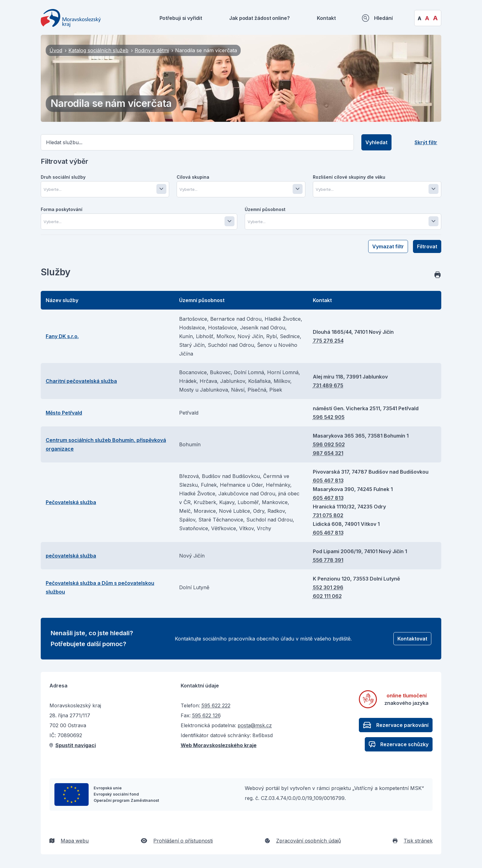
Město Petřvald (64, 413)
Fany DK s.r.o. (62, 336)
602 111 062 (327, 596)
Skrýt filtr (426, 142)
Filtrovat (427, 246)
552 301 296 (328, 587)
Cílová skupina (193, 177)
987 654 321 (328, 453)
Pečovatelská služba (71, 502)
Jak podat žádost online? (260, 18)
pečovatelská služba (71, 556)
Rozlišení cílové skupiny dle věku (349, 177)
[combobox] (106, 189)
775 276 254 (328, 341)
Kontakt (326, 18)
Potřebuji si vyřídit (181, 18)
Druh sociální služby (63, 177)
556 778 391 (328, 560)
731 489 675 (328, 385)
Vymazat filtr (388, 246)
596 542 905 (329, 417)
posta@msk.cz (255, 725)
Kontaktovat (412, 639)
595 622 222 (216, 705)
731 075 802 (328, 515)
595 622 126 (206, 715)
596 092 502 (329, 444)
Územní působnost (265, 209)
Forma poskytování (62, 209)
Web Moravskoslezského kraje (219, 745)
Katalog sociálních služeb (98, 50)
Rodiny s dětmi (152, 50)
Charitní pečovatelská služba (81, 381)
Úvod (56, 50)
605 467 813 (328, 480)
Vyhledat (376, 142)
